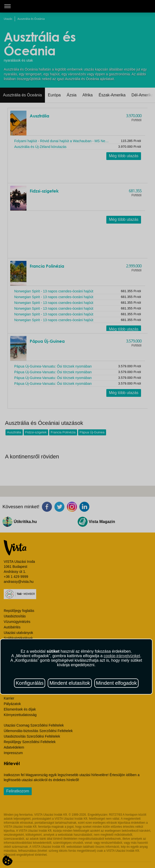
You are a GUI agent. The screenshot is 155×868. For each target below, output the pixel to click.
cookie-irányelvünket (122, 656)
